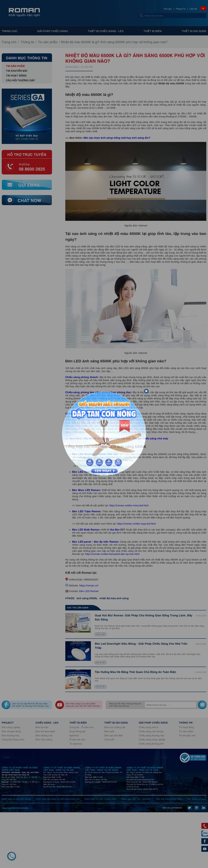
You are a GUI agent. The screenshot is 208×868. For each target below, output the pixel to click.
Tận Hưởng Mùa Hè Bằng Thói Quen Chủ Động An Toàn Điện (135, 672)
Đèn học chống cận (115, 727)
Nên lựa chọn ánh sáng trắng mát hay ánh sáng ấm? (117, 137)
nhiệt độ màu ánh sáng (114, 598)
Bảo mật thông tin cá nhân (169, 799)
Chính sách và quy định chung (16, 799)
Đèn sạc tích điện (114, 735)
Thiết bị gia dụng (194, 31)
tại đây (117, 466)
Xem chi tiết (101, 634)
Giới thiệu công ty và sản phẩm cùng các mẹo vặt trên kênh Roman (83, 705)
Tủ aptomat (76, 743)
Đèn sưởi (109, 731)
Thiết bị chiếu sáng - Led (106, 31)
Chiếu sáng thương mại (151, 735)
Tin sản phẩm (48, 42)
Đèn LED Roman (89, 591)
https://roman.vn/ (89, 585)
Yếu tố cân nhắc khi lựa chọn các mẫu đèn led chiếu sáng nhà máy (126, 438)
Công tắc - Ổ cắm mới (81, 727)
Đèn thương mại (10, 735)
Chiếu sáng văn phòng (151, 731)
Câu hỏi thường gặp (20, 80)
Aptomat (74, 735)
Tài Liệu (168, 9)
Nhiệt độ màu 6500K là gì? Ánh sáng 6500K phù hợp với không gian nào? (114, 42)
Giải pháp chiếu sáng (53, 31)
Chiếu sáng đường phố (151, 743)
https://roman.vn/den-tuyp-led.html (136, 524)
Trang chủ (9, 31)
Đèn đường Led (44, 735)
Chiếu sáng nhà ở (148, 727)
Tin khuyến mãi (17, 70)
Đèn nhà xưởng (44, 739)
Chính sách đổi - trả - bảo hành (136, 799)
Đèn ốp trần (42, 727)
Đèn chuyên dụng (11, 731)
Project (8, 722)
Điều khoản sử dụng (197, 799)
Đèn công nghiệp (11, 727)
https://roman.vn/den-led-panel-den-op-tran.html (112, 554)
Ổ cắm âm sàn (77, 739)
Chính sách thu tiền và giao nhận (100, 799)
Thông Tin (181, 9)
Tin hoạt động (16, 75)
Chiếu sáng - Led (47, 722)
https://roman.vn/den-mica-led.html (129, 505)
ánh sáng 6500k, (87, 598)
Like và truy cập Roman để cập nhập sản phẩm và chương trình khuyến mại (30, 705)
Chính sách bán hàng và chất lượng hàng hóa (58, 799)
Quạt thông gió (77, 731)
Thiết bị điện (153, 31)
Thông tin (28, 42)
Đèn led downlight (45, 731)
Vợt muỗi (109, 739)
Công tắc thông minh (13, 739)
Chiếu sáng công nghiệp (152, 739)
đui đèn (115, 529)
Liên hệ (193, 9)
